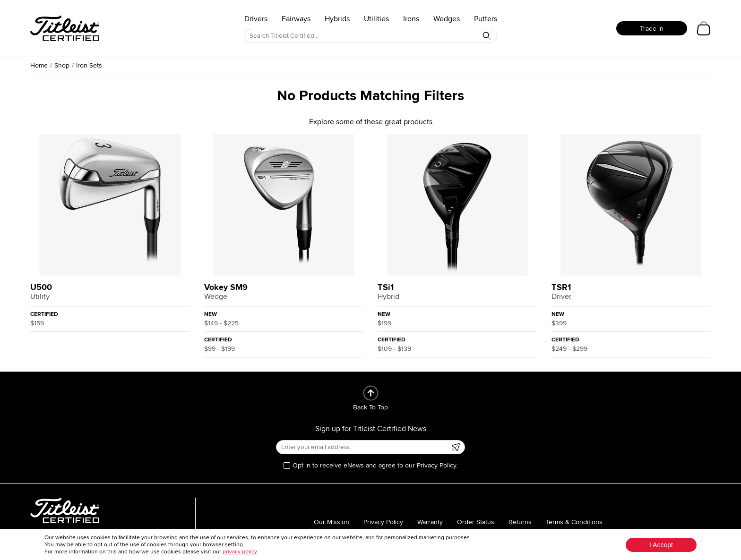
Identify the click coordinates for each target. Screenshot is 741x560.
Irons (411, 19)
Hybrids (337, 19)
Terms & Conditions (574, 522)
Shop (62, 65)
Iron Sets (89, 65)
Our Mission (332, 522)
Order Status (476, 522)
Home (39, 65)
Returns (520, 522)
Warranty (430, 522)
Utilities (376, 19)
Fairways (296, 19)
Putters (486, 19)
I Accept (661, 545)
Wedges (447, 19)
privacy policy (240, 552)
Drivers (256, 19)
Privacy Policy (383, 522)
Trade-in (652, 29)
